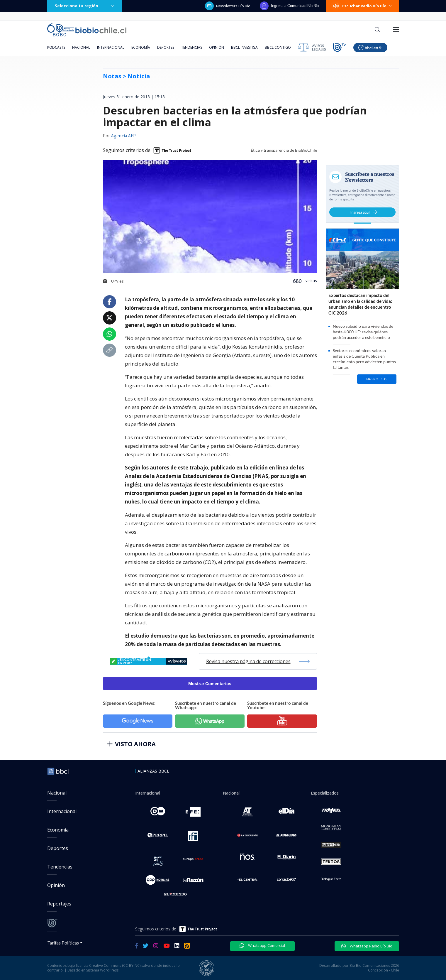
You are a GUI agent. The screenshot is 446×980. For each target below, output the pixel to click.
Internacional (111, 47)
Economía (141, 47)
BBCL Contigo (278, 47)
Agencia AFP (123, 136)
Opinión (217, 47)
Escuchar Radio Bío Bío (362, 6)
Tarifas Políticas (63, 943)
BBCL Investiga (244, 47)
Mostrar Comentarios (210, 684)
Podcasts (56, 47)
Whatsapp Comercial (262, 945)
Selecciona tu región (84, 6)
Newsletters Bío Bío (228, 6)
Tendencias (192, 47)
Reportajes (59, 904)
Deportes (166, 47)
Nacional (81, 47)
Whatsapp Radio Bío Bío (367, 946)
